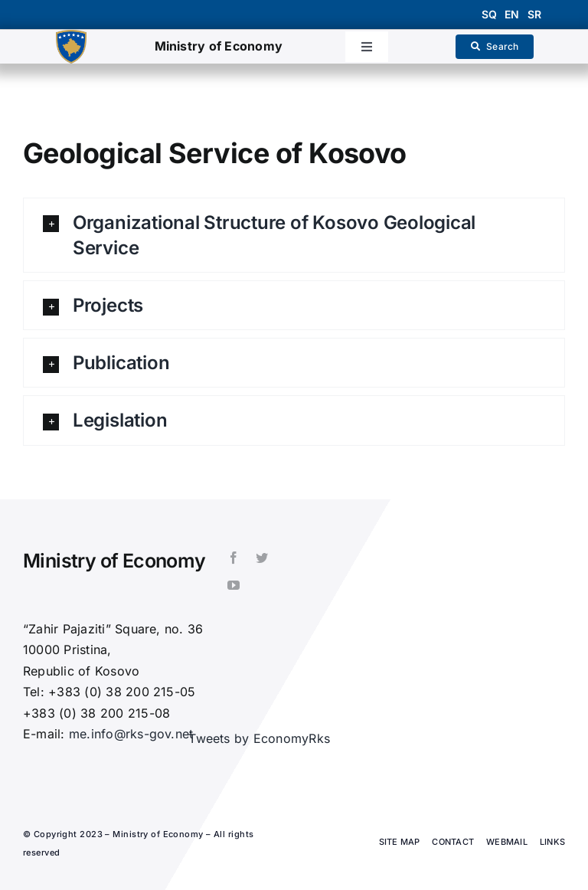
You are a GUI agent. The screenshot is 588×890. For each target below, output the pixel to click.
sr (534, 14)
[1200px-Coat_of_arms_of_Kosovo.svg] (71, 36)
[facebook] (234, 558)
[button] (294, 235)
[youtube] (234, 585)
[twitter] (262, 558)
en (512, 14)
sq (489, 14)
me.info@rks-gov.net (131, 734)
